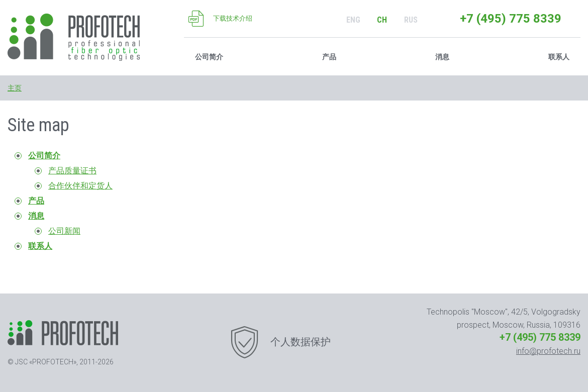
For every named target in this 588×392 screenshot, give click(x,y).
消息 (36, 216)
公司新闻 (64, 231)
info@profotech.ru (548, 351)
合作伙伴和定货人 (80, 186)
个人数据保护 (301, 342)
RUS (411, 20)
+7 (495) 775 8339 (511, 19)
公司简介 (44, 156)
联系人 (559, 57)
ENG (353, 20)
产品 (329, 57)
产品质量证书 (72, 171)
